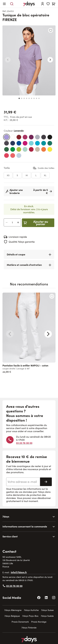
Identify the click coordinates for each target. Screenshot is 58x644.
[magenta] (25, 137)
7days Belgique (12, 616)
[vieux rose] (13, 155)
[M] (27, 175)
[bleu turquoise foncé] (37, 143)
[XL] (45, 175)
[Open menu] (4, 4)
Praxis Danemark (20, 622)
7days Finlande (29, 628)
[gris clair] (37, 137)
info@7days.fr (19, 572)
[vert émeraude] (13, 149)
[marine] (13, 143)
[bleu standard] (19, 143)
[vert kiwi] (19, 149)
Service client (10, 536)
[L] (36, 175)
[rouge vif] (6, 155)
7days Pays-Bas (30, 616)
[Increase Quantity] (18, 222)
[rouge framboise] (31, 149)
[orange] (44, 149)
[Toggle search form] (12, 4)
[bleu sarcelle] (44, 143)
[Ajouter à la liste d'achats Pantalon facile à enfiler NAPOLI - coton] (52, 296)
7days (6, 516)
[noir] (50, 137)
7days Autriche (31, 610)
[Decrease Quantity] (7, 222)
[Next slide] (48, 334)
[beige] (37, 149)
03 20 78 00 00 (24, 443)
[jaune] (50, 149)
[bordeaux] (19, 137)
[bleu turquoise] (31, 143)
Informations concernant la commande (25, 526)
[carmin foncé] (31, 137)
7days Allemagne (13, 610)
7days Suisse (47, 610)
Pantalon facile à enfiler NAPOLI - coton (25, 365)
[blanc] (13, 137)
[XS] (8, 175)
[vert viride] (6, 149)
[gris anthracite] (44, 137)
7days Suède (47, 616)
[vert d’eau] (25, 149)
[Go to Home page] (29, 4)
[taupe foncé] (6, 143)
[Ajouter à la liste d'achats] (51, 30)
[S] (17, 175)
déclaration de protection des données (26, 496)
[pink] (25, 143)
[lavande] (6, 137)
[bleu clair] (19, 155)
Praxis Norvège (39, 622)
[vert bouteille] (50, 143)
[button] (8, 60)
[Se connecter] (43, 4)
